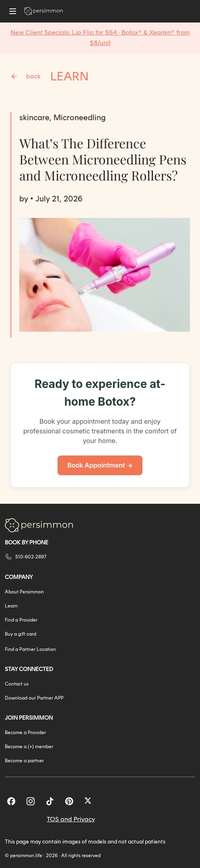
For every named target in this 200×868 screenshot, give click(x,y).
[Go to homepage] (43, 11)
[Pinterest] (69, 801)
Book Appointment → (100, 465)
